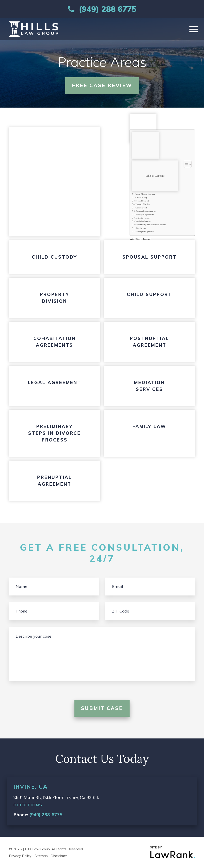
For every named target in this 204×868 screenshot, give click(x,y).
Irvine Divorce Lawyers (145, 194)
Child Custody (141, 197)
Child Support (141, 208)
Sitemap (41, 856)
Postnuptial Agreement (145, 214)
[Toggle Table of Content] (185, 164)
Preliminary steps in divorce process (151, 225)
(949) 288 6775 (108, 9)
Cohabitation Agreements (146, 211)
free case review (102, 85)
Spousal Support (142, 201)
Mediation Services (143, 221)
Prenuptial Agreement (145, 232)
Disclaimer (59, 856)
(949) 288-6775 (46, 815)
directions (28, 805)
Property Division (143, 204)
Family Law (141, 228)
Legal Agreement (142, 218)
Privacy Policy (20, 856)
